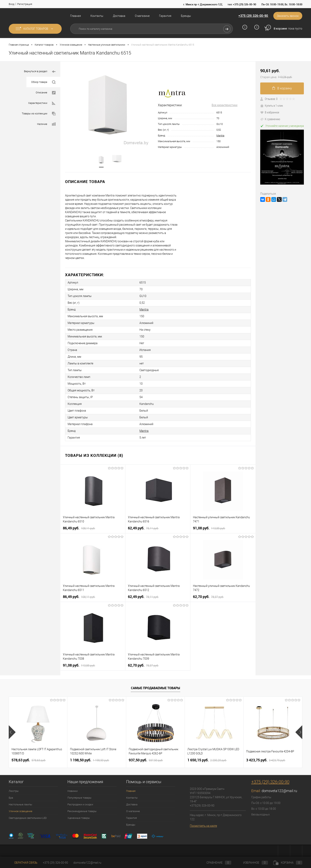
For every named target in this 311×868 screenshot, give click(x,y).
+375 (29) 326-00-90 (253, 16)
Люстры (14, 791)
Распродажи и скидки (80, 804)
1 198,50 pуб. (90, 760)
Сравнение (216, 863)
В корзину (282, 88)
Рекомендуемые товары (82, 811)
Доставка (119, 16)
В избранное (270, 112)
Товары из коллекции (39, 114)
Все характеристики (225, 105)
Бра (11, 798)
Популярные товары (79, 798)
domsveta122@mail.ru (279, 791)
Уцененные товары (79, 818)
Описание (46, 93)
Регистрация (25, 4)
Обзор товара (43, 82)
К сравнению (270, 119)
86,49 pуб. (79, 528)
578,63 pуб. (29, 760)
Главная (76, 16)
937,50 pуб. (146, 760)
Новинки (72, 791)
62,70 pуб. (208, 597)
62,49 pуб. (143, 528)
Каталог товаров (35, 29)
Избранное (252, 863)
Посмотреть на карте (203, 826)
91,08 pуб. (209, 528)
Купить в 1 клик (272, 105)
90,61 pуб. (283, 74)
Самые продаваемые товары (155, 688)
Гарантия (165, 16)
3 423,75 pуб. (266, 760)
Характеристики (42, 103)
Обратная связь (23, 863)
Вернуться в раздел (40, 72)
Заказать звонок (288, 16)
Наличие (46, 124)
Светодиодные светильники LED (28, 818)
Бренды (186, 16)
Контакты (97, 16)
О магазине (142, 16)
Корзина (288, 863)
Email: (256, 791)
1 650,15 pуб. (207, 760)
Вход (12, 4)
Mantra (220, 136)
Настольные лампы (20, 804)
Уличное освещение (21, 811)
